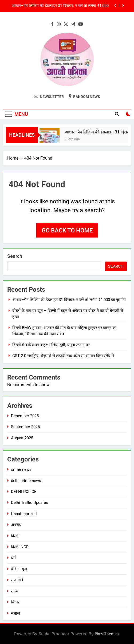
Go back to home (67, 230)
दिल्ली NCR (20, 547)
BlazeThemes (107, 634)
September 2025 (25, 427)
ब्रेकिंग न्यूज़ (19, 569)
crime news (21, 469)
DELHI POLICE (24, 492)
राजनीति (17, 580)
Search (15, 256)
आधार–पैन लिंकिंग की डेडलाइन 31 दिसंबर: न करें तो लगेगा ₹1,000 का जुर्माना (60, 6)
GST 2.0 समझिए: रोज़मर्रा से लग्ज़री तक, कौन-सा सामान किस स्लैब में (63, 356)
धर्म (13, 558)
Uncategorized (24, 514)
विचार (15, 602)
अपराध (16, 525)
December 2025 (25, 416)
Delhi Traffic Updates (29, 503)
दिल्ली (15, 536)
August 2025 (22, 438)
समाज (15, 613)
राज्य (15, 591)
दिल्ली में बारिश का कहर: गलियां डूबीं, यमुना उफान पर (51, 345)
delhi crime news (26, 481)
